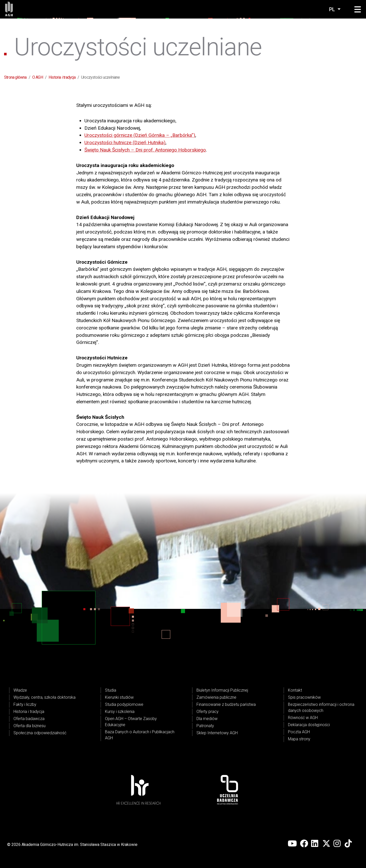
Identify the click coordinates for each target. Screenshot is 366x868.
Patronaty (205, 726)
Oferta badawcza (29, 719)
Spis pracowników (304, 697)
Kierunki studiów (119, 697)
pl (333, 9)
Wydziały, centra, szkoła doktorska (44, 697)
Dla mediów (207, 719)
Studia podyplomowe (124, 704)
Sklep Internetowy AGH (217, 733)
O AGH (38, 77)
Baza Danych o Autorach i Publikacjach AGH (140, 735)
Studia (111, 690)
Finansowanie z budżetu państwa (226, 704)
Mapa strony (299, 739)
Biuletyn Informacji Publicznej (222, 690)
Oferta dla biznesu (29, 726)
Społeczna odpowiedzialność (40, 733)
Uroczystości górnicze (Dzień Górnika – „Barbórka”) (140, 135)
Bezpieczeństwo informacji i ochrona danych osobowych (321, 707)
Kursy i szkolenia (120, 712)
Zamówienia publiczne (216, 697)
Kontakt (295, 690)
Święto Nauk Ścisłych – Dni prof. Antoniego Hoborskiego (145, 150)
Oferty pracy (208, 712)
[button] (358, 10)
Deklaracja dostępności (309, 725)
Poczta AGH (299, 732)
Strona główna (15, 77)
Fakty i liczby (25, 704)
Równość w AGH (303, 718)
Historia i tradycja (62, 77)
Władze (20, 690)
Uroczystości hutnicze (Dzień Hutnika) (125, 143)
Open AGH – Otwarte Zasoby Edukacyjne (131, 722)
